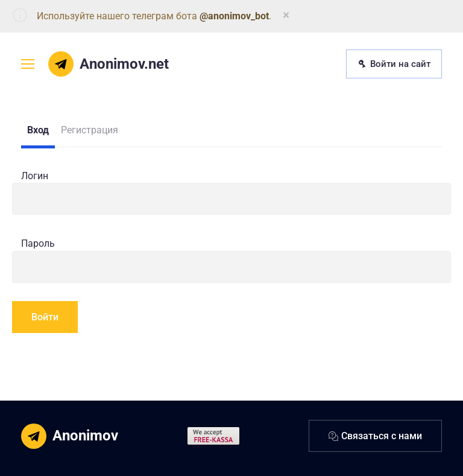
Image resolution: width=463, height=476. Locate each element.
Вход (38, 130)
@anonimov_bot (234, 16)
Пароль (38, 243)
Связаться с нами (375, 436)
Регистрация (90, 130)
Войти (45, 317)
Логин (35, 176)
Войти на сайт (394, 64)
